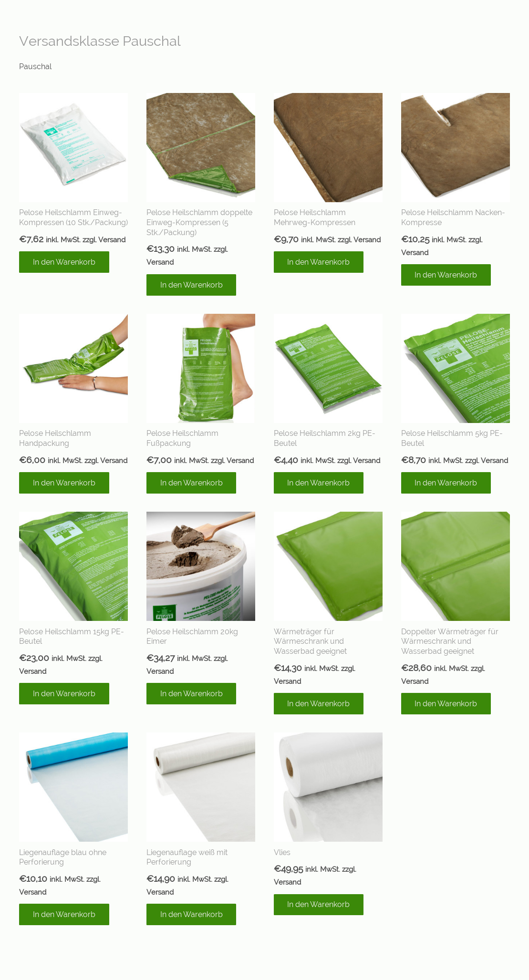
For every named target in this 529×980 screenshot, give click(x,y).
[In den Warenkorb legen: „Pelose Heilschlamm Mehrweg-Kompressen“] (319, 262)
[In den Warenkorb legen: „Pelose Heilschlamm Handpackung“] (64, 483)
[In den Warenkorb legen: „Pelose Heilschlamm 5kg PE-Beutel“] (446, 483)
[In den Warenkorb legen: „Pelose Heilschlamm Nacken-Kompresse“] (446, 275)
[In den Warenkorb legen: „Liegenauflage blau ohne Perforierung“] (64, 914)
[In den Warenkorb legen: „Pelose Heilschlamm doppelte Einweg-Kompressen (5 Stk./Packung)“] (192, 285)
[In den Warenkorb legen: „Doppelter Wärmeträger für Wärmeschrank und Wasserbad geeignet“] (446, 704)
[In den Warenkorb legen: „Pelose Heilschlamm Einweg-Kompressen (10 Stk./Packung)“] (64, 262)
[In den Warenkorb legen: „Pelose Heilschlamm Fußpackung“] (192, 483)
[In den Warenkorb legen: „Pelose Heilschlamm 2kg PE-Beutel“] (319, 483)
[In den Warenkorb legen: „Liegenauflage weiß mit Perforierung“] (192, 914)
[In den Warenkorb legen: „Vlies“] (319, 905)
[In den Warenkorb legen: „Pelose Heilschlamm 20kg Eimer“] (192, 694)
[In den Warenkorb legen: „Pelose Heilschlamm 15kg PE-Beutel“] (64, 694)
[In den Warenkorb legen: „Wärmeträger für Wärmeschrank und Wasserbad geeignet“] (319, 704)
